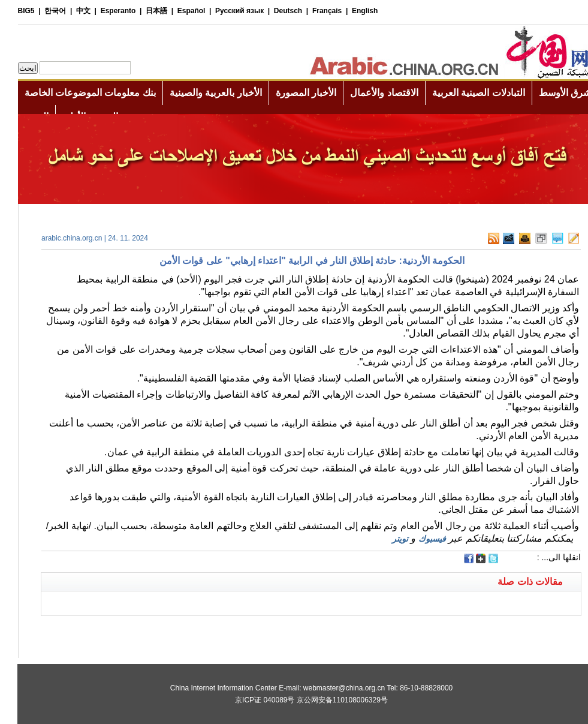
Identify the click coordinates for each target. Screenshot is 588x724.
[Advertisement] (159, 631)
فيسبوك (415, 539)
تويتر (383, 539)
